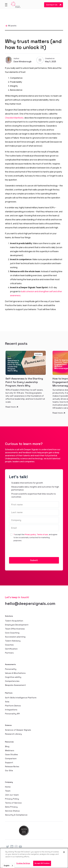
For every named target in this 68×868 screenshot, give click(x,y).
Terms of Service (13, 803)
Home (8, 787)
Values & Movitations (15, 673)
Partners (9, 653)
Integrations (11, 710)
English (7, 866)
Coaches (9, 645)
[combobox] (9, 866)
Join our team (12, 795)
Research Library (13, 734)
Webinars (10, 750)
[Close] (64, 852)
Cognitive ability (13, 677)
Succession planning (15, 637)
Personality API (12, 714)
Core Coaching (12, 633)
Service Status (12, 811)
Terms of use (42, 534)
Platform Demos (13, 706)
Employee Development (17, 625)
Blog (7, 746)
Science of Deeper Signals (18, 730)
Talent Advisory (13, 641)
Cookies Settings (23, 863)
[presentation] (28, 550)
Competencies (12, 681)
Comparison (11, 758)
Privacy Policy (12, 799)
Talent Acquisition (14, 621)
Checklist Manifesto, (15, 118)
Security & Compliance (16, 815)
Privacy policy (30, 534)
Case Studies (11, 754)
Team (8, 791)
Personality (11, 669)
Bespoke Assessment (15, 685)
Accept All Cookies (42, 863)
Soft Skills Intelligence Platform (21, 698)
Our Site (9, 771)
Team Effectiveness (15, 629)
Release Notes (12, 766)
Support (9, 762)
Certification (11, 649)
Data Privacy (11, 807)
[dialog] (34, 858)
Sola (7, 702)
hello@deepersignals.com (30, 604)
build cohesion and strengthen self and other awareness (36, 293)
